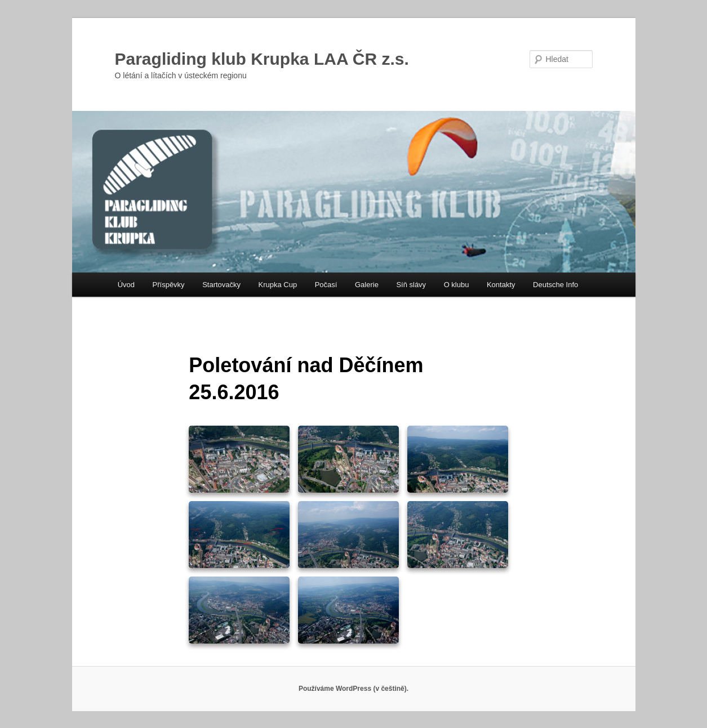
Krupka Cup (278, 285)
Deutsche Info (555, 285)
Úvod (126, 285)
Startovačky (221, 285)
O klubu (457, 285)
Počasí (326, 285)
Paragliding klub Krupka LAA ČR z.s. (262, 59)
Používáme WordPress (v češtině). (353, 689)
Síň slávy (411, 285)
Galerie (367, 285)
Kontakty (501, 285)
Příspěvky (169, 285)
